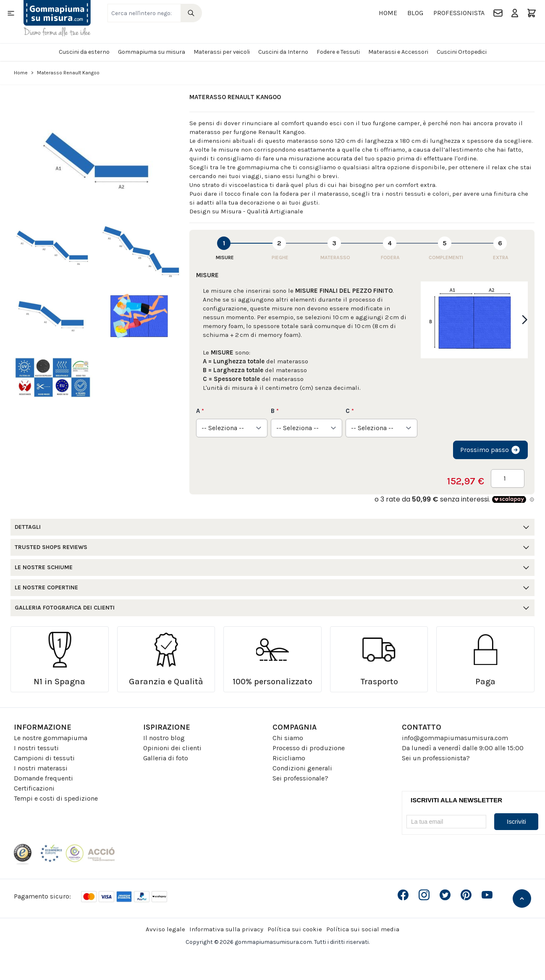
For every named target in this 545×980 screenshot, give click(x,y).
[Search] (191, 13)
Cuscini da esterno (84, 52)
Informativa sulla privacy (226, 929)
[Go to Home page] (57, 18)
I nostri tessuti (36, 748)
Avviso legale (165, 929)
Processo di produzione (309, 748)
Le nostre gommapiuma (51, 738)
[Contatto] (498, 13)
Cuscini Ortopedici (462, 52)
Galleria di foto (166, 758)
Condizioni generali (302, 768)
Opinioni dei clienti (172, 748)
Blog (415, 13)
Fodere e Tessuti (338, 52)
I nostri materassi (41, 768)
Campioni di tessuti (44, 758)
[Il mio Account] (515, 13)
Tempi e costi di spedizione (56, 798)
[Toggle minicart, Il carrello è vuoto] (532, 13)
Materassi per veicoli (222, 52)
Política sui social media (363, 929)
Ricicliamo (289, 758)
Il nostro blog (164, 738)
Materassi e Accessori (398, 52)
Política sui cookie (295, 929)
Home (388, 13)
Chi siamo (288, 738)
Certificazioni (34, 788)
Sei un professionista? (436, 758)
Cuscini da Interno (283, 52)
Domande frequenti (43, 778)
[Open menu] (11, 13)
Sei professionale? (300, 778)
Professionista (459, 13)
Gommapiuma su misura (152, 52)
